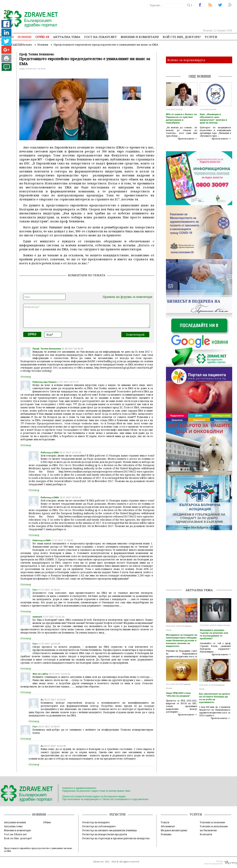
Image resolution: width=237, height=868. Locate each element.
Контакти (206, 834)
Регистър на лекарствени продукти (105, 834)
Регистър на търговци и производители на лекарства (116, 838)
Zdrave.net (98, 862)
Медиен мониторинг (174, 830)
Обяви (47, 822)
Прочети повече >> (188, 139)
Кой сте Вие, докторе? (182, 37)
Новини (25, 37)
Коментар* (87, 316)
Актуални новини (15, 822)
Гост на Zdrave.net (15, 834)
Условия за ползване (212, 822)
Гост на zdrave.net (100, 37)
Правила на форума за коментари (128, 297)
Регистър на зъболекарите (99, 826)
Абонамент (168, 826)
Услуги (211, 37)
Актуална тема (67, 37)
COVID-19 (42, 37)
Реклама (166, 834)
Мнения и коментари (140, 37)
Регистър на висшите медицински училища (109, 830)
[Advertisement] (200, 557)
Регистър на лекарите (96, 822)
